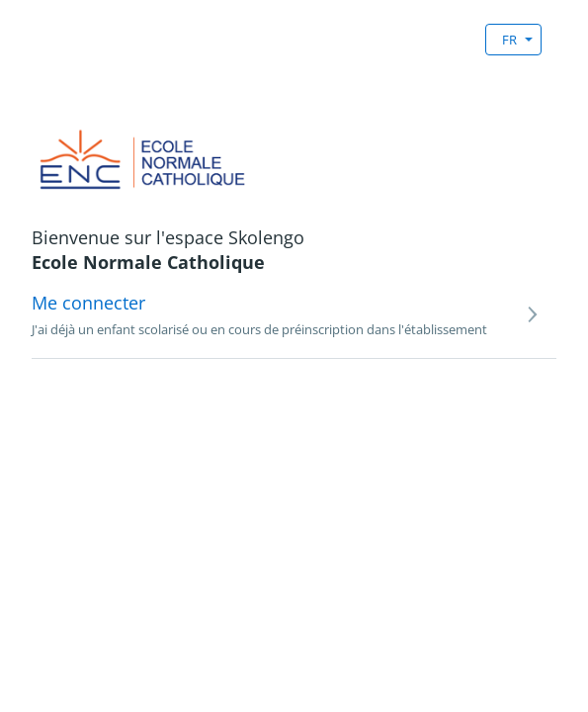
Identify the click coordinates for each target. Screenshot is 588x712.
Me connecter (88, 303)
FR (509, 40)
